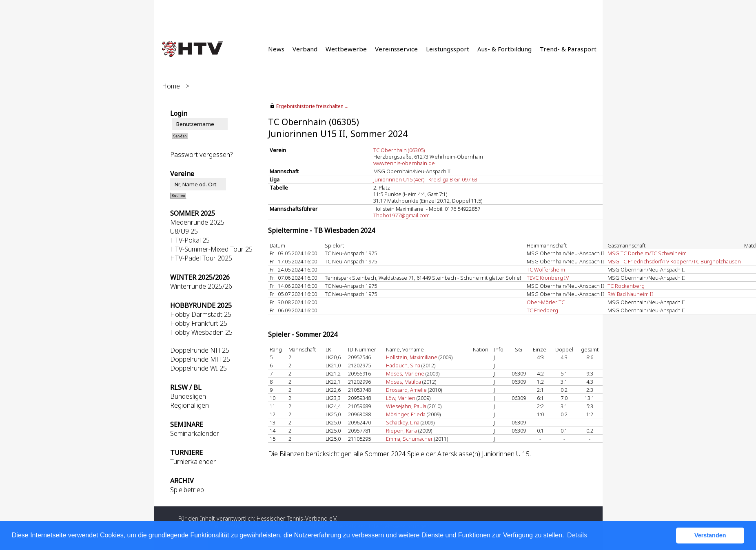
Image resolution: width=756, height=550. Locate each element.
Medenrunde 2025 (197, 222)
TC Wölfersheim (546, 269)
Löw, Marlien (401, 398)
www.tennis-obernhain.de (404, 163)
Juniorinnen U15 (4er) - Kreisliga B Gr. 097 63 (425, 179)
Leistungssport (448, 49)
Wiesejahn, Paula (406, 406)
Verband (305, 49)
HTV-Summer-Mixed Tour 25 (211, 249)
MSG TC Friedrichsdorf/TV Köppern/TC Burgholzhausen (674, 261)
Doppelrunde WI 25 (198, 368)
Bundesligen (188, 396)
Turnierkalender (193, 462)
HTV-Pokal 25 (190, 240)
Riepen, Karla (401, 431)
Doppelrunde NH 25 (200, 350)
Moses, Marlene (405, 373)
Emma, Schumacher (409, 439)
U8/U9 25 (184, 231)
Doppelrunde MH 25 (200, 359)
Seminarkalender (195, 433)
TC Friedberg (542, 310)
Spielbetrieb (187, 490)
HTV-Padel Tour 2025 (201, 258)
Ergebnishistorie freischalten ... (312, 106)
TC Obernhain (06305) (399, 150)
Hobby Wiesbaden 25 (201, 332)
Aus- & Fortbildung (504, 49)
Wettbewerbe (346, 49)
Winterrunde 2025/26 (201, 286)
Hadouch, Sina (403, 365)
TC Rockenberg (626, 286)
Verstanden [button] (710, 535)
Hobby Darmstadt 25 (201, 314)
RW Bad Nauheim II (630, 294)
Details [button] (577, 535)
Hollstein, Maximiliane (412, 357)
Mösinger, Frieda (406, 414)
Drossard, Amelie (406, 390)
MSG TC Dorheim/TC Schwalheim (647, 253)
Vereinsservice (396, 49)
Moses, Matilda (403, 382)
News (276, 49)
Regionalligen (190, 405)
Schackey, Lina (403, 422)
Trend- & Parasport (568, 49)
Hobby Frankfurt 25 (199, 323)
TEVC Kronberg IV (548, 278)
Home (171, 86)
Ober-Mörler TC (546, 302)
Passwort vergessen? (201, 155)
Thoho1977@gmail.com (401, 215)
